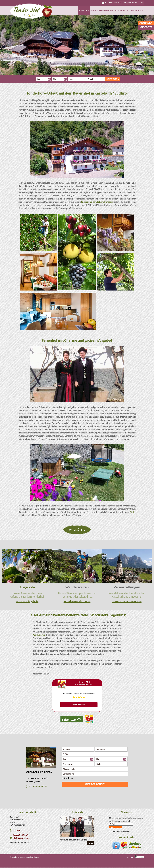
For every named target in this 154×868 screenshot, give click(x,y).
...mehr (91, 843)
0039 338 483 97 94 (115, 3)
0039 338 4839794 (20, 835)
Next (137, 52)
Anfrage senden (95, 784)
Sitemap (36, 857)
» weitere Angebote (27, 601)
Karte (141, 3)
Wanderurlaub (122, 11)
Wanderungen (39, 635)
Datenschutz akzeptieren (120, 831)
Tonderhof (84, 11)
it (105, 3)
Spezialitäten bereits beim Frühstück (97, 202)
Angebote (146, 27)
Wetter (133, 512)
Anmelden (115, 827)
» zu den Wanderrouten (77, 601)
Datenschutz (29, 857)
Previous (21, 52)
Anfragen (113, 79)
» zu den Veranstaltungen (127, 601)
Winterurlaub (137, 11)
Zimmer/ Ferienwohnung (102, 11)
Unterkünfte (77, 530)
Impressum (21, 857)
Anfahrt (17, 830)
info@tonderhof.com (130, 3)
